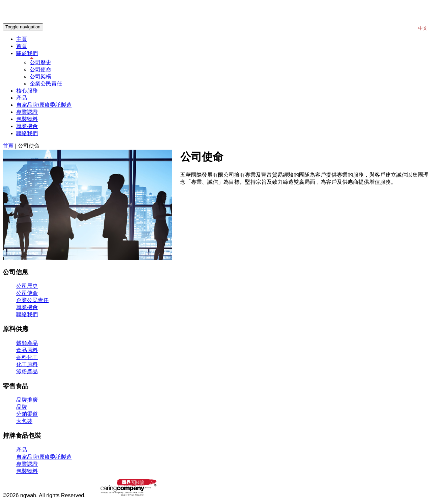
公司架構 (40, 77)
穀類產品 (27, 343)
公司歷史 (40, 62)
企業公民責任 (46, 84)
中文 (423, 28)
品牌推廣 (27, 400)
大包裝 (24, 421)
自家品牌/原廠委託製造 (44, 105)
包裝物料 (27, 119)
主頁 (22, 39)
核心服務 (27, 91)
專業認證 (27, 112)
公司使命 (40, 69)
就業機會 (27, 126)
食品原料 (27, 350)
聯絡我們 (27, 133)
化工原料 (27, 364)
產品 (22, 98)
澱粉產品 (27, 371)
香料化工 (27, 357)
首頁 (22, 46)
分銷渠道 (27, 414)
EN (411, 28)
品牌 (22, 407)
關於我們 (27, 53)
